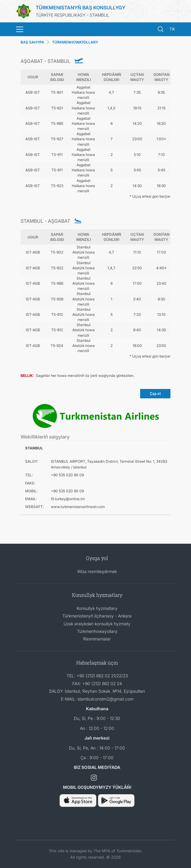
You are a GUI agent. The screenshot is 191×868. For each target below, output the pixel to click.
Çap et (155, 393)
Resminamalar (97, 639)
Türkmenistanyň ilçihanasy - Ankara (97, 616)
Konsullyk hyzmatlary (97, 608)
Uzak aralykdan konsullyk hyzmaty (97, 624)
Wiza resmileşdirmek (97, 571)
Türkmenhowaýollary (97, 631)
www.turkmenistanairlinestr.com (78, 507)
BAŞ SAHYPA (32, 42)
